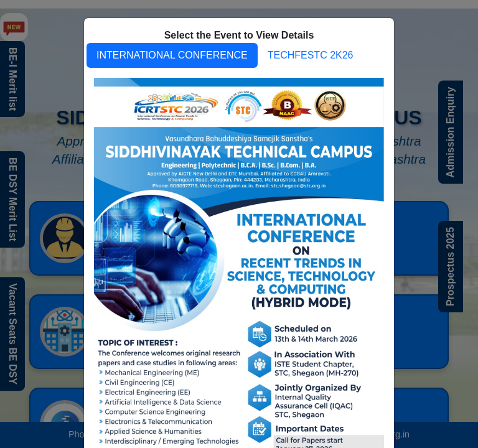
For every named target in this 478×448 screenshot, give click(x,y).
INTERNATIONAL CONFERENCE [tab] (172, 55)
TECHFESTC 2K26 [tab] (311, 55)
